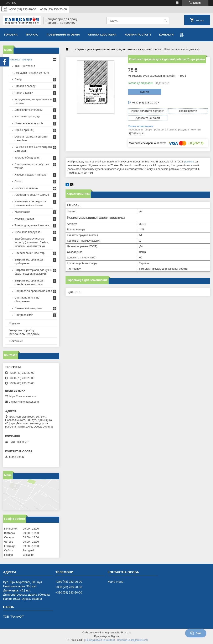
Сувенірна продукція (27, 232)
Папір (18, 79)
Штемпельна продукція (29, 123)
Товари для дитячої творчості (33, 225)
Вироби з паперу (25, 86)
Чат (196, 633)
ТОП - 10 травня (25, 66)
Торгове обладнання (27, 158)
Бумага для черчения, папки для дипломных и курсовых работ (119, 49)
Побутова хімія (24, 315)
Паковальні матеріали (28, 308)
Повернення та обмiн (63, 35)
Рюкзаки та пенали (26, 188)
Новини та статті (138, 35)
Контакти (166, 35)
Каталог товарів (21, 59)
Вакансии (16, 341)
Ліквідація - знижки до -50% (32, 73)
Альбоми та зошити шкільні (32, 195)
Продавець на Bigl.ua (106, 636)
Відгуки (15, 323)
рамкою (189, 162)
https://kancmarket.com (23, 396)
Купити (145, 92)
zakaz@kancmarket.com (24, 402)
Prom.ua (126, 633)
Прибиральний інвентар (30, 253)
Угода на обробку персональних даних (24, 332)
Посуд (18, 181)
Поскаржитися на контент (100, 640)
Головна (11, 35)
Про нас (32, 35)
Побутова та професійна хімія (33, 291)
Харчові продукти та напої (31, 175)
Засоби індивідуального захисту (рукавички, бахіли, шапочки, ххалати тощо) (32, 242)
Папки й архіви (24, 93)
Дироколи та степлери (28, 110)
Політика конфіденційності (133, 640)
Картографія (22, 212)
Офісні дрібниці (24, 130)
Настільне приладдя (27, 116)
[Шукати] (165, 21)
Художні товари (24, 219)
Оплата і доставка (102, 35)
